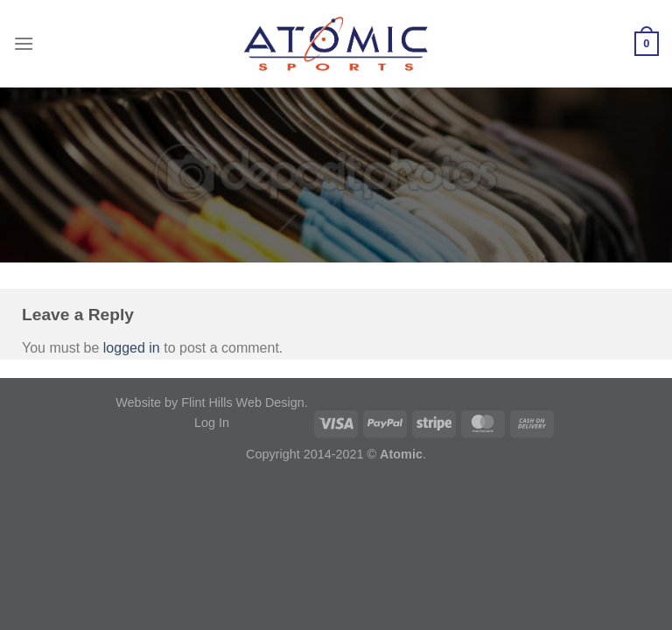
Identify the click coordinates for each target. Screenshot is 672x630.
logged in (132, 348)
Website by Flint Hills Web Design (210, 402)
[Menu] (24, 43)
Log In (212, 423)
